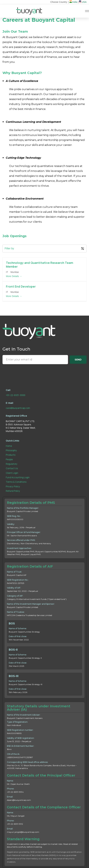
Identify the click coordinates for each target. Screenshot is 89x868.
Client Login (12, 473)
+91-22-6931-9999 (16, 395)
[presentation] (28, 373)
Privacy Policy (13, 486)
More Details (14, 276)
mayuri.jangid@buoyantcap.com (23, 832)
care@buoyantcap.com (18, 408)
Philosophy (11, 450)
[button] (44, 249)
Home (9, 446)
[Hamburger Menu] (87, 11)
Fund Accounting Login (18, 477)
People (9, 459)
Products (11, 455)
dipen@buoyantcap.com (19, 800)
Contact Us (12, 468)
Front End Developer (21, 286)
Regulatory (12, 464)
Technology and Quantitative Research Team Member (40, 265)
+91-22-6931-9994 (15, 792)
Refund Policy (13, 491)
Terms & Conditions (16, 482)
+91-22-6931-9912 (15, 824)
